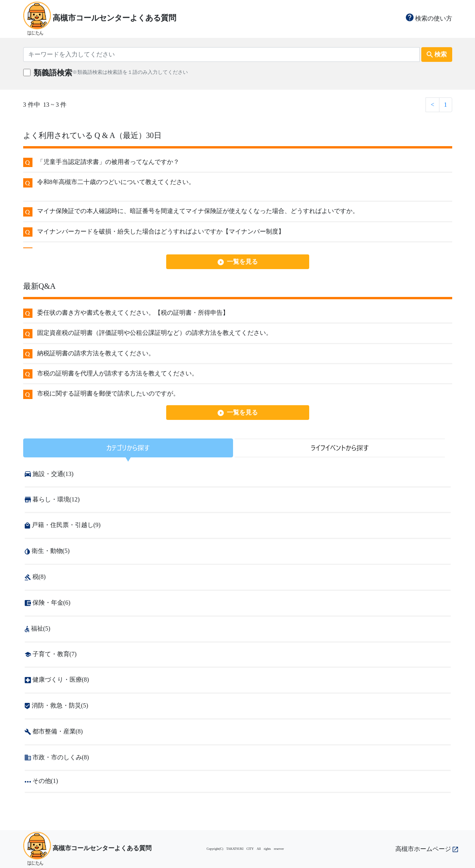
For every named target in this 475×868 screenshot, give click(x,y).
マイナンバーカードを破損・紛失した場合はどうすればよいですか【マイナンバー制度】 (161, 231)
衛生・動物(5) (47, 551)
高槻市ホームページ (427, 849)
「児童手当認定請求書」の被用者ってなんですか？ (108, 162)
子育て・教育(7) (51, 654)
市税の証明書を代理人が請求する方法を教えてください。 (117, 373)
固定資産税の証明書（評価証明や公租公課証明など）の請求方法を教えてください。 (155, 333)
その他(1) (42, 781)
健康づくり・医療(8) (57, 680)
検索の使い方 (429, 18)
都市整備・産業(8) (54, 731)
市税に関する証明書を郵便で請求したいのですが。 (108, 393)
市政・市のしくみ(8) (57, 757)
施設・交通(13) (49, 474)
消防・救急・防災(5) (57, 705)
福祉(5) (38, 628)
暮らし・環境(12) (52, 499)
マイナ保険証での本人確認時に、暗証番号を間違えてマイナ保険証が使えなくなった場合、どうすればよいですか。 (198, 211)
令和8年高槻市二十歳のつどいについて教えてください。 (116, 182)
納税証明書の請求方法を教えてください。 (96, 353)
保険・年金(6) (48, 603)
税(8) (35, 577)
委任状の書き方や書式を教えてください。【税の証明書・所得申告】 (133, 313)
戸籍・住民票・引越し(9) (63, 525)
